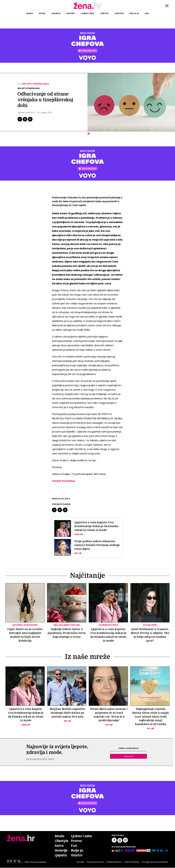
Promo (76, 841)
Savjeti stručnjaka (35, 84)
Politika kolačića (114, 862)
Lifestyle (119, 13)
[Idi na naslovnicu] (88, 9)
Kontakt (80, 862)
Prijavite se (129, 757)
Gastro (70, 13)
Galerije (56, 13)
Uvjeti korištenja (131, 862)
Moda (30, 13)
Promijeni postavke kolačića (155, 862)
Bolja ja (134, 13)
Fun (147, 13)
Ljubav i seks (87, 13)
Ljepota (104, 13)
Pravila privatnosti (95, 862)
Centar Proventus (63, 481)
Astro (42, 13)
